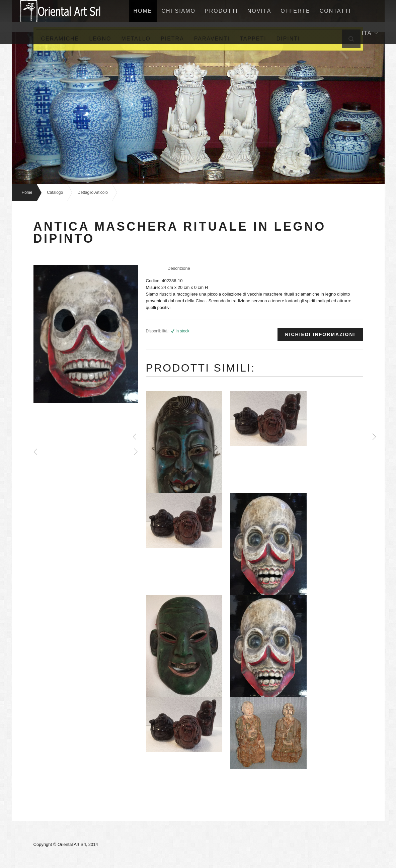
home (143, 11)
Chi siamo (179, 11)
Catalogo (55, 192)
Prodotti (221, 11)
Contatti (335, 11)
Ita (370, 33)
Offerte (295, 11)
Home (27, 192)
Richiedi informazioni (320, 334)
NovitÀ (259, 11)
